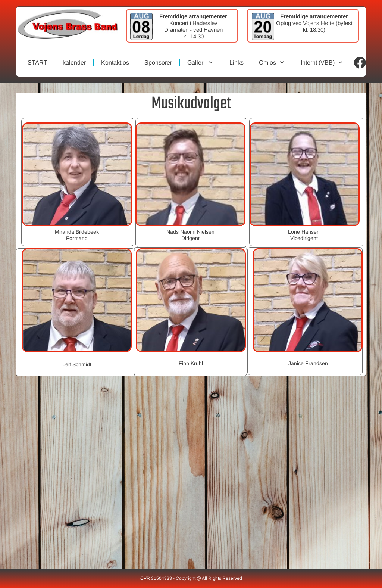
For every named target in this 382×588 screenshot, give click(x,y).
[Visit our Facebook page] (360, 63)
